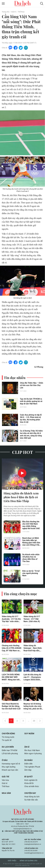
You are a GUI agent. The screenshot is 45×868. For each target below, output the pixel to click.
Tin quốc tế (7, 741)
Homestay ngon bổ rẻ (11, 764)
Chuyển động (8, 734)
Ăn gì (27, 747)
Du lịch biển (8, 747)
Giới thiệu (12, 861)
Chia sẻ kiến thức (32, 787)
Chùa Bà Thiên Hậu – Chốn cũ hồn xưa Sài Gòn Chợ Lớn (31, 386)
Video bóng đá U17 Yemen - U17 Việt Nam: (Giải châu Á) (32, 619)
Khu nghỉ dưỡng (9, 767)
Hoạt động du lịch (32, 797)
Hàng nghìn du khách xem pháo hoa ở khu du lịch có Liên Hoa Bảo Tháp (21, 497)
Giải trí (14, 12)
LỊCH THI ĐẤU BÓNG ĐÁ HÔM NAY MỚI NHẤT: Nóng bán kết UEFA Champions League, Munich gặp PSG (11, 678)
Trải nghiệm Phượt (32, 767)
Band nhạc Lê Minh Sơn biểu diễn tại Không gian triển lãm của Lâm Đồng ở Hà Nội (31, 542)
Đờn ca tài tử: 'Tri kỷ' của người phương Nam (31, 573)
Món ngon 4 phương (33, 754)
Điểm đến (28, 764)
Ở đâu (5, 761)
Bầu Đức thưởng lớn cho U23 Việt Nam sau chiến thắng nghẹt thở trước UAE (31, 525)
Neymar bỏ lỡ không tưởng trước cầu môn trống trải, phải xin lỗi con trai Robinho (33, 707)
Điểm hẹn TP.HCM (9, 751)
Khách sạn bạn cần (10, 771)
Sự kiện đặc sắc (31, 800)
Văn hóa (5, 781)
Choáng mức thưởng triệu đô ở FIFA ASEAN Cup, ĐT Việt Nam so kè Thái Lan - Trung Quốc (12, 649)
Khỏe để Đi (29, 784)
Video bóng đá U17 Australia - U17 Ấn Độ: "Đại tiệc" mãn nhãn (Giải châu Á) (11, 619)
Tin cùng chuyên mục (20, 594)
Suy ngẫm (29, 734)
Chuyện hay (30, 794)
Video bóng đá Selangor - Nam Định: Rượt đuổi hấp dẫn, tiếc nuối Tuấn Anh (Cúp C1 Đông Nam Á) (33, 649)
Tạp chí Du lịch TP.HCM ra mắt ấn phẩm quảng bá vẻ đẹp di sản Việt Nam (31, 402)
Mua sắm (6, 794)
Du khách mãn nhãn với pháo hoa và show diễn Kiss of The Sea (31, 558)
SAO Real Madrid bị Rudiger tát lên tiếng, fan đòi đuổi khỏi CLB (11, 707)
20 (34, 721)
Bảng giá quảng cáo (29, 861)
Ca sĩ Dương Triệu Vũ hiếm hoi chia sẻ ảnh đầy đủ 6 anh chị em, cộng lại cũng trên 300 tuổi (31, 435)
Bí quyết (29, 777)
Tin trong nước (8, 738)
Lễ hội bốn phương (10, 754)
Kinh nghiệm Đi (31, 781)
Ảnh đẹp (28, 771)
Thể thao (21, 12)
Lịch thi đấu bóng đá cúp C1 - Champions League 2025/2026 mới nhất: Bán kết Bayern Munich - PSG (33, 678)
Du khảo (28, 761)
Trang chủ (6, 12)
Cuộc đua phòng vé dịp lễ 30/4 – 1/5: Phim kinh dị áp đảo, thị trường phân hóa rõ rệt (31, 419)
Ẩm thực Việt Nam (32, 751)
